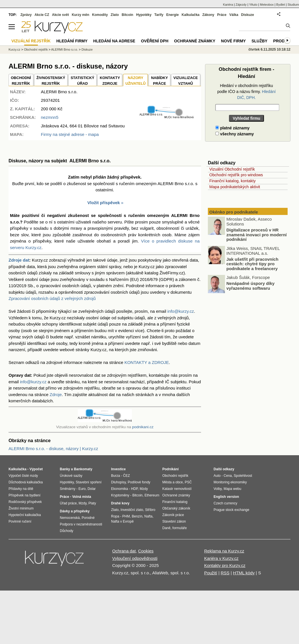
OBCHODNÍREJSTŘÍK (21, 81)
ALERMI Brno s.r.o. (65, 49)
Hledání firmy (72, 41)
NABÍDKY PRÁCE (159, 81)
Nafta (149, 516)
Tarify (159, 15)
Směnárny (68, 489)
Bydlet (281, 5)
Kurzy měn (80, 15)
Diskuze (248, 15)
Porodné (88, 518)
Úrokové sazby (71, 476)
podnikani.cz (143, 427)
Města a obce (173, 482)
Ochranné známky (195, 41)
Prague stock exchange (231, 510)
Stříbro (150, 510)
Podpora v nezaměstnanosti (81, 524)
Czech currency (225, 503)
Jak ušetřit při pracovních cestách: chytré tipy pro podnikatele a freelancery (252, 264)
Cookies (146, 551)
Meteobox (267, 5)
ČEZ (126, 476)
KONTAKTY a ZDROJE (147, 362)
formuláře (180, 528)
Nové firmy (233, 41)
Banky (65, 469)
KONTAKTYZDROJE (110, 81)
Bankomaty (83, 469)
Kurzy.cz (14, 49)
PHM (126, 516)
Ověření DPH (155, 41)
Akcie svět (61, 15)
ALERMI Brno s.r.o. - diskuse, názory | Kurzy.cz (53, 449)
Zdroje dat (19, 260)
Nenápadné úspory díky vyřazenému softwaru (250, 286)
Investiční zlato (132, 510)
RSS (225, 573)
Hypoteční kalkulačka (25, 515)
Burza (115, 476)
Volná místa (81, 497)
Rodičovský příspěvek (25, 502)
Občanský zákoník (176, 508)
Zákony (208, 15)
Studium (293, 5)
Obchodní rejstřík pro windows (236, 175)
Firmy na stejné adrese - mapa (70, 134)
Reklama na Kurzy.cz (224, 551)
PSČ (188, 482)
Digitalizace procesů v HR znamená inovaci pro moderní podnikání (257, 235)
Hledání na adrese (114, 41)
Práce (222, 15)
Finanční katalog (175, 502)
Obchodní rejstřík (36, 49)
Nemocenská (70, 518)
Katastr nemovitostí (177, 489)
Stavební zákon (174, 521)
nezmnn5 (50, 117)
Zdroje (56, 395)
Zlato (115, 15)
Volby (218, 489)
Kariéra (228, 5)
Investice (118, 469)
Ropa (115, 516)
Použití (211, 573)
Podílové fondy (139, 482)
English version (226, 497)
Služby (259, 41)
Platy (92, 503)
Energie (173, 15)
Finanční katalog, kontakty (233, 181)
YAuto (253, 5)
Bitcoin (127, 15)
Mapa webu (232, 489)
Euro (82, 489)
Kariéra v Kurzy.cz (221, 558)
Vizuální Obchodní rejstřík (232, 169)
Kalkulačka (191, 15)
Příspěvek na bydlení (24, 495)
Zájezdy (241, 5)
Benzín (137, 516)
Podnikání (170, 469)
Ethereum (152, 495)
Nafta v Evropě (122, 521)
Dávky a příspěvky (75, 511)
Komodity (100, 15)
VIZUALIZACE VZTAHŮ (186, 81)
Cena (228, 476)
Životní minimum (21, 508)
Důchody (66, 531)
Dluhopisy (118, 482)
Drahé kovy (120, 503)
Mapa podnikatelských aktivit (235, 187)
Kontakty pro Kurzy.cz (225, 565)
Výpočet (36, 469)
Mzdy (83, 503)
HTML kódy (244, 573)
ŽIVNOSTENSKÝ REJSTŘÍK (51, 81)
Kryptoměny (120, 495)
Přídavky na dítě (21, 489)
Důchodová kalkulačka (26, 482)
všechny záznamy (235, 134)
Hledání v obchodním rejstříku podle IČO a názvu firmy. (246, 92)
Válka (234, 15)
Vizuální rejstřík (31, 41)
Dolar (92, 489)
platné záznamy (232, 128)
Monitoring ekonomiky (230, 482)
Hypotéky (144, 15)
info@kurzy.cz (181, 311)
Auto (217, 476)
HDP (134, 489)
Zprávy (26, 15)
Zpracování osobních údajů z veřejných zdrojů (52, 298)
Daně (166, 528)
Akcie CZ (42, 15)
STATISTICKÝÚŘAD (82, 81)
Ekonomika (119, 489)
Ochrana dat (124, 551)
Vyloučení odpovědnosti (135, 558)
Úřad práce (68, 503)
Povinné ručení (20, 521)
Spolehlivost (243, 476)
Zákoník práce (173, 515)
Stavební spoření (89, 482)
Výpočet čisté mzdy (23, 476)
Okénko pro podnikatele (234, 212)
